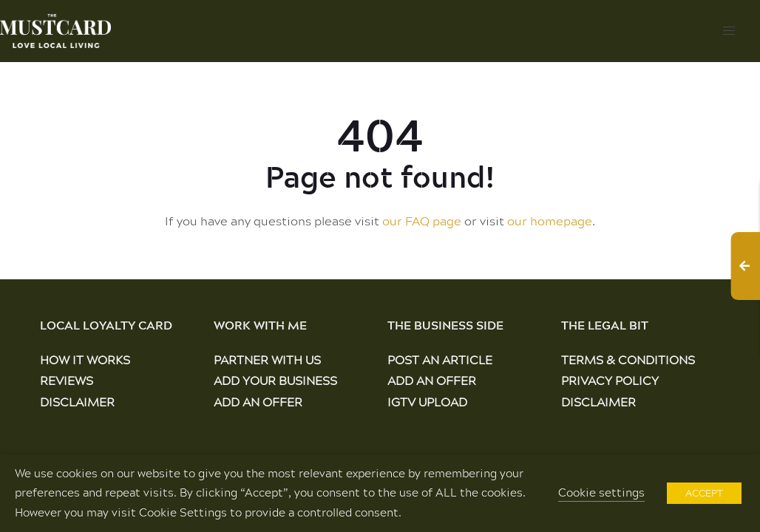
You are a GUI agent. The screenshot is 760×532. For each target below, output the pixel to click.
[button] (729, 31)
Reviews (67, 380)
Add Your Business (275, 380)
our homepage (550, 221)
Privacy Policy (610, 380)
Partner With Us (267, 359)
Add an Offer (258, 402)
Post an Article (440, 359)
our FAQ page (422, 221)
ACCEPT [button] (704, 493)
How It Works (85, 359)
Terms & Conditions (628, 359)
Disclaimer (77, 402)
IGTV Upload (427, 402)
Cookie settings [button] (601, 492)
